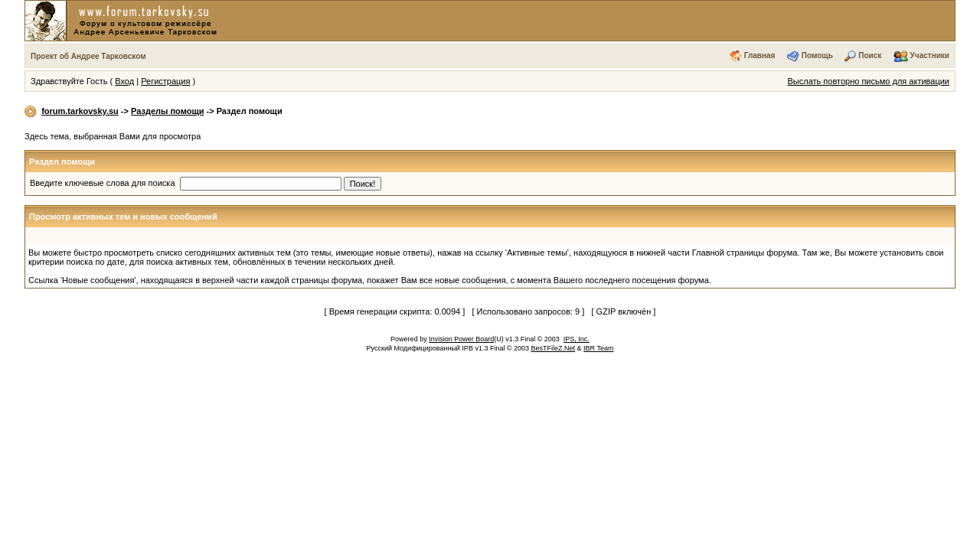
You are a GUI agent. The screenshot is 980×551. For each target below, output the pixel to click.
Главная (760, 55)
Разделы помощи (167, 111)
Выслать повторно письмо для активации (868, 81)
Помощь (817, 55)
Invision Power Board (461, 339)
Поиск (870, 55)
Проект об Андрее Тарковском (88, 56)
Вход (124, 81)
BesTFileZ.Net (554, 348)
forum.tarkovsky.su (80, 111)
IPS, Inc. (577, 339)
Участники (930, 55)
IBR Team (598, 348)
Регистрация (165, 81)
